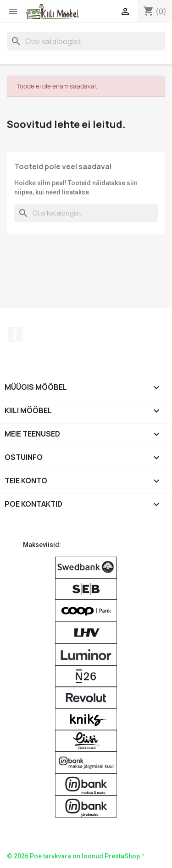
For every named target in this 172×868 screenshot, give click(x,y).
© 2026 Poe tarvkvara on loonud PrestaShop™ (75, 856)
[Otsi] (86, 41)
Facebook (15, 334)
